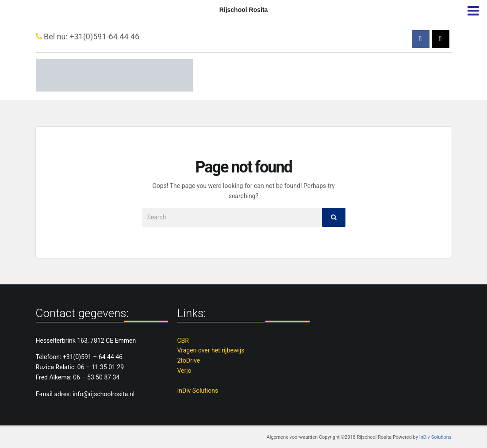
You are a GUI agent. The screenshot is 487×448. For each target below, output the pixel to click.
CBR (183, 341)
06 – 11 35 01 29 (101, 367)
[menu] (473, 9)
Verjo (184, 371)
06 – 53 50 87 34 (96, 377)
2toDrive (188, 360)
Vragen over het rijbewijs (211, 350)
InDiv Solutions (197, 391)
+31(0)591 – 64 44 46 (93, 357)
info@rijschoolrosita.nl (104, 394)
